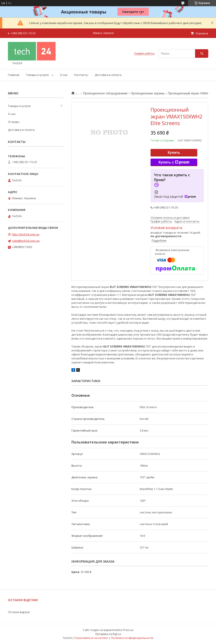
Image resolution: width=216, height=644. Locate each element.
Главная (14, 75)
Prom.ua (128, 630)
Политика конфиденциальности (132, 638)
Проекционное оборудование (105, 93)
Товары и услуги (37, 75)
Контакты (81, 75)
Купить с (174, 162)
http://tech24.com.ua (26, 234)
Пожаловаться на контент (91, 638)
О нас (64, 75)
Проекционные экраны (148, 93)
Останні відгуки (19, 612)
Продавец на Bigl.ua (108, 634)
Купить (174, 153)
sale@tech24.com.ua (26, 241)
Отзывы (14, 122)
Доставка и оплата (108, 75)
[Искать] (202, 54)
